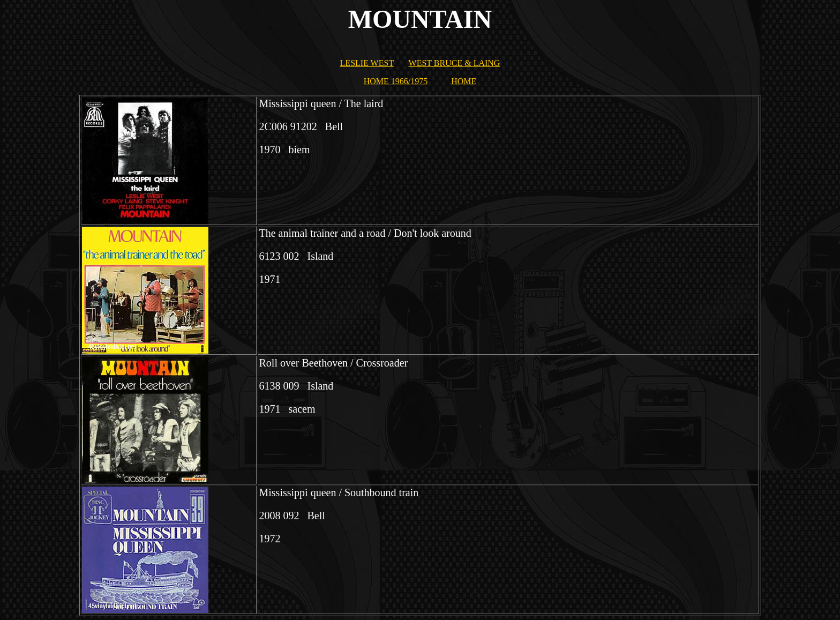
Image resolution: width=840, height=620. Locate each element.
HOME (464, 81)
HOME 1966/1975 (396, 81)
